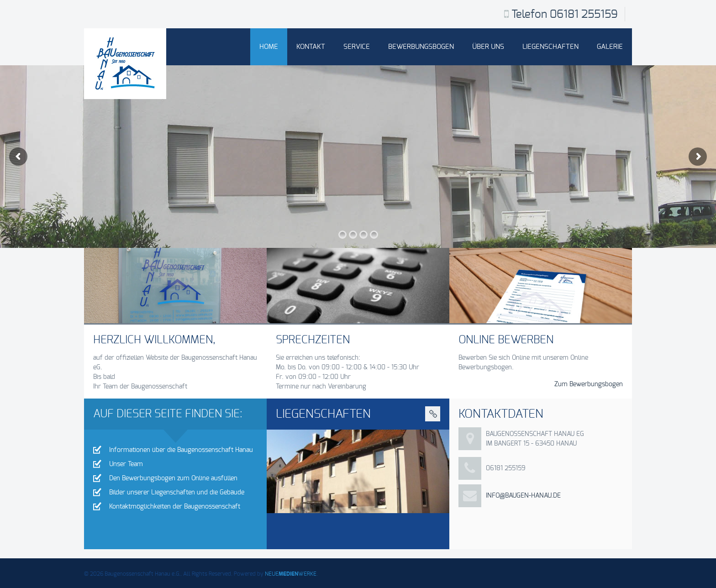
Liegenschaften (550, 47)
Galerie (610, 47)
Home (269, 47)
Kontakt (311, 47)
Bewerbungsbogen (421, 47)
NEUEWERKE (291, 574)
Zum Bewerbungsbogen (589, 384)
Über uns (488, 47)
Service (357, 47)
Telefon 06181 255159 (565, 15)
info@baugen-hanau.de (523, 496)
